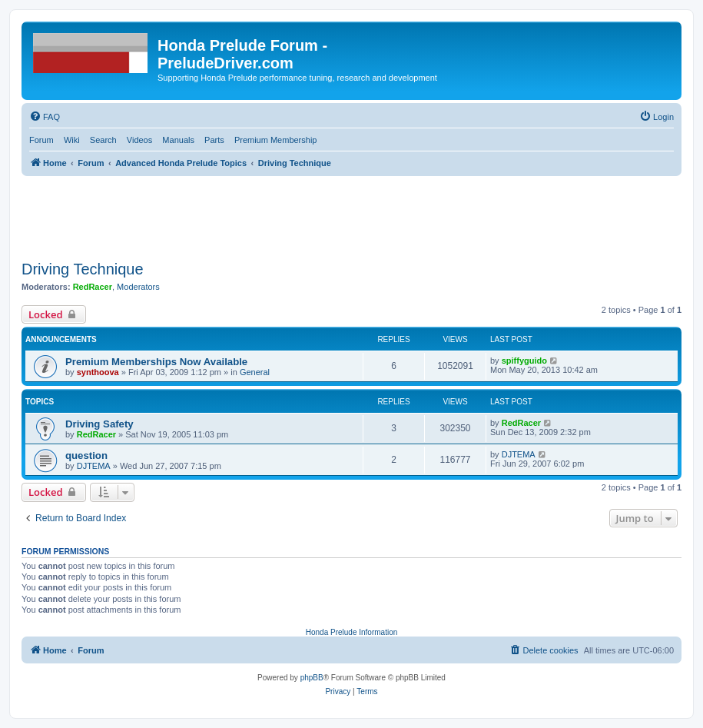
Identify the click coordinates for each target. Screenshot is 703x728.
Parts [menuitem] (214, 140)
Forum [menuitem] (41, 140)
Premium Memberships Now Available (156, 362)
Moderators (138, 287)
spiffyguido (524, 361)
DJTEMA (94, 466)
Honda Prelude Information (352, 632)
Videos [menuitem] (139, 140)
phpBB (312, 678)
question (86, 455)
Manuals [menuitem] (178, 140)
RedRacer (93, 287)
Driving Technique (83, 269)
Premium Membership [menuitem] (276, 140)
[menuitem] (45, 117)
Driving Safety (99, 424)
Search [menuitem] (103, 140)
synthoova (98, 372)
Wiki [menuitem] (72, 140)
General (255, 372)
